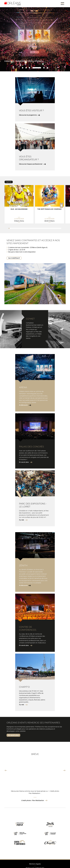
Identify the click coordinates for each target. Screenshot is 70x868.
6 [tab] (47, 68)
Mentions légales (35, 864)
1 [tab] (23, 68)
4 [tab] (37, 68)
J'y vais (22, 520)
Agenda (9, 182)
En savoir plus (24, 462)
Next (64, 770)
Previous (6, 770)
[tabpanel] (19, 204)
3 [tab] (29, 68)
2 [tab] (26, 68)
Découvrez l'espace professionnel (31, 164)
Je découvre (23, 405)
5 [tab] (44, 68)
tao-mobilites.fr (14, 258)
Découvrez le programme (28, 115)
